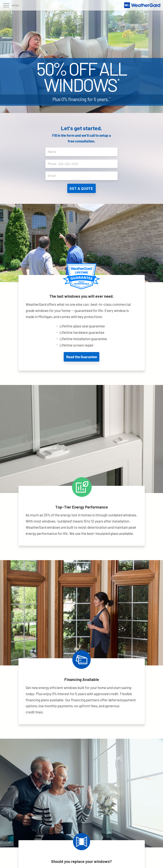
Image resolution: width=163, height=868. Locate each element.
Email (83, 176)
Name (83, 152)
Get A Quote (81, 188)
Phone (83, 164)
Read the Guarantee (82, 357)
